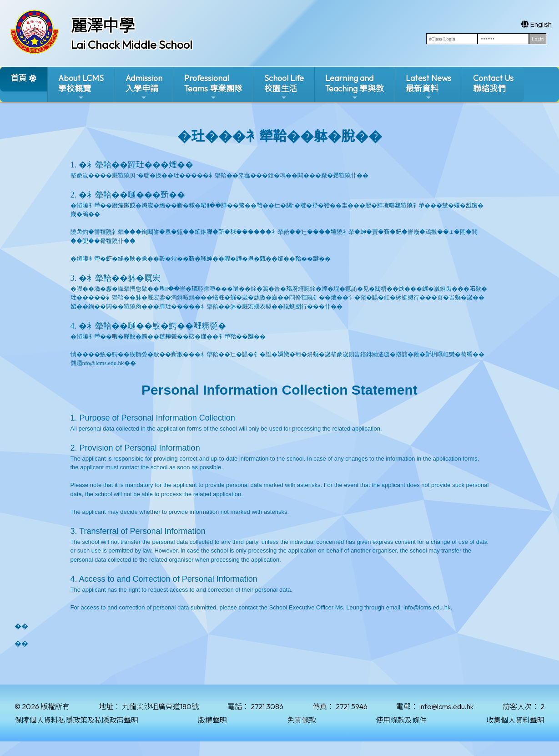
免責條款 (302, 720)
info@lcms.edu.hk (446, 706)
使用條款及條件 (401, 720)
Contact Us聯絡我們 (493, 83)
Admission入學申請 (144, 87)
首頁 (19, 78)
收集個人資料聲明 (515, 720)
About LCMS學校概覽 (81, 87)
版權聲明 (212, 720)
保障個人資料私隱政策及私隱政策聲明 (76, 720)
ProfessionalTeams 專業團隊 (213, 87)
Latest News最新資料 (428, 87)
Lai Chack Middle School (132, 45)
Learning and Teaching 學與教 (355, 87)
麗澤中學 (103, 25)
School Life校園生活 (284, 87)
